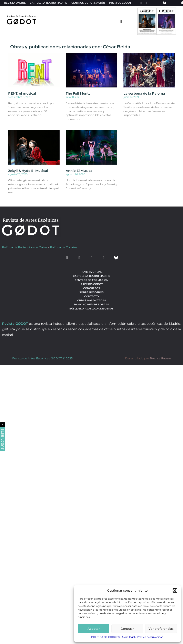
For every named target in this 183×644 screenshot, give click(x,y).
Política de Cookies (64, 247)
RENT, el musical (22, 93)
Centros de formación (88, 3)
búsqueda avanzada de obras (91, 309)
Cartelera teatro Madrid (49, 3)
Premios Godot (120, 3)
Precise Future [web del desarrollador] (160, 358)
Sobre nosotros (91, 292)
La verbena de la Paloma (144, 93)
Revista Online (15, 3)
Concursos (92, 288)
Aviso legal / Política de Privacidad (143, 637)
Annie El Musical (80, 171)
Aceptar (94, 629)
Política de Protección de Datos (25, 247)
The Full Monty (78, 93)
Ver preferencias (161, 629)
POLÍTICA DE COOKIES (105, 637)
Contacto (91, 296)
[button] (175, 591)
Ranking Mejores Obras (91, 304)
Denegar (127, 629)
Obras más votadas (91, 300)
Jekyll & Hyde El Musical (28, 171)
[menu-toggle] (121, 21)
